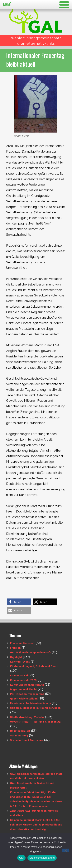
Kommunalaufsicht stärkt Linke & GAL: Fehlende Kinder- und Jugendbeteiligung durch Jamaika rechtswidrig (36, 825)
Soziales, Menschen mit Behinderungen (35, 708)
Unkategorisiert (20, 731)
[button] (19, 602)
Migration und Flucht (24, 689)
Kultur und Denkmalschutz (27, 685)
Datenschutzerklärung (42, 858)
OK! (21, 858)
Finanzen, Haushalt (22, 643)
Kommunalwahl (20, 676)
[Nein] (65, 850)
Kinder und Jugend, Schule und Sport (34, 666)
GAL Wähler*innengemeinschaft (31, 652)
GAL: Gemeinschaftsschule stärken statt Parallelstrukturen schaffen (36, 776)
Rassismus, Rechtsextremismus (31, 703)
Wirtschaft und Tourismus (27, 740)
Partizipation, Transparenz (27, 694)
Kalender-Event (20, 662)
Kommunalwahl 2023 (23, 680)
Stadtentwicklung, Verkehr (27, 717)
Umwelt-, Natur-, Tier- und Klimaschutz (35, 722)
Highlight (16, 657)
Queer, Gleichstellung (24, 699)
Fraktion (15, 648)
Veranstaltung (19, 736)
